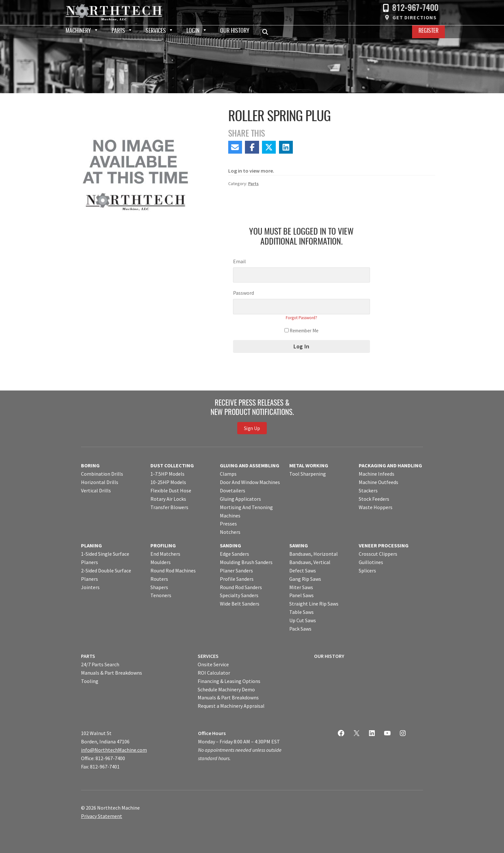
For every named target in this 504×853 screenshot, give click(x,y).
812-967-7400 (415, 9)
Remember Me (301, 331)
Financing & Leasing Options (229, 681)
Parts (118, 31)
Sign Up (252, 428)
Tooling (90, 681)
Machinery (78, 31)
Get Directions (414, 17)
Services (156, 31)
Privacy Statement (102, 816)
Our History (235, 31)
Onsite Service (213, 664)
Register (428, 31)
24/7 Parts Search (100, 664)
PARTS (88, 656)
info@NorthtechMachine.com (114, 750)
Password (243, 293)
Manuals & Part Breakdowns (112, 673)
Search (267, 32)
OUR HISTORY (329, 656)
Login (193, 31)
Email (239, 261)
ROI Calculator (214, 673)
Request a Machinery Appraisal (231, 706)
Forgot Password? (301, 318)
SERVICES (208, 656)
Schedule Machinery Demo (226, 689)
